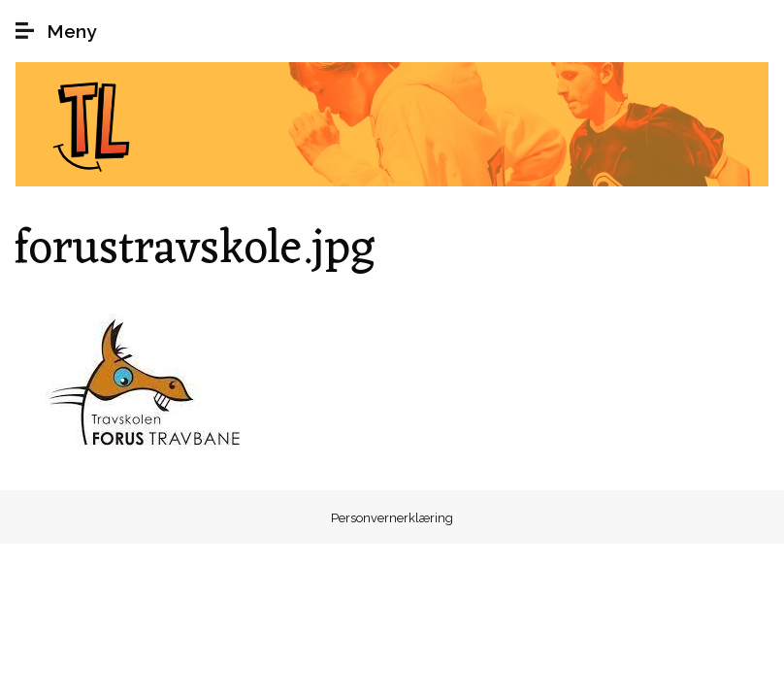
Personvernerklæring (392, 518)
